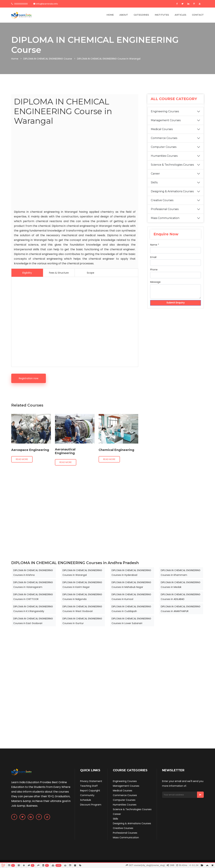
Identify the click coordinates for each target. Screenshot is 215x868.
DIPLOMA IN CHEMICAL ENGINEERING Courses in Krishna (33, 573)
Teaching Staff (89, 786)
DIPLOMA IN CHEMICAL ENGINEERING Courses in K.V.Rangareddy (33, 609)
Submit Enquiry (176, 303)
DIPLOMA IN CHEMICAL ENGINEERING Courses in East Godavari (33, 621)
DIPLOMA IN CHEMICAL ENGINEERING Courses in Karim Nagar (82, 585)
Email (153, 257)
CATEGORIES (141, 15)
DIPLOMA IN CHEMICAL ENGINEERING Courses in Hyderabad (131, 573)
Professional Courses (165, 209)
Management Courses (166, 120)
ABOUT (124, 15)
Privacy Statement (91, 781)
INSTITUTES (162, 15)
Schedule (86, 800)
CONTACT (198, 15)
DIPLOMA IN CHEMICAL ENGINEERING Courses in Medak (181, 585)
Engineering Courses (165, 111)
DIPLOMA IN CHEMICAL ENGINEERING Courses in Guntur (82, 621)
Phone (154, 270)
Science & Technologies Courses (172, 165)
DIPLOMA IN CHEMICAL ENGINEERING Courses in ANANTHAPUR (181, 609)
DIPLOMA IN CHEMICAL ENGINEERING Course (48, 59)
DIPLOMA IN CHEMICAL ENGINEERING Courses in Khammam (181, 573)
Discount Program (91, 805)
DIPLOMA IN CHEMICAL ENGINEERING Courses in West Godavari (82, 609)
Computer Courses (164, 147)
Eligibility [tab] (27, 273)
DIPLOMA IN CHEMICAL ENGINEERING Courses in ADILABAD (181, 597)
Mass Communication (165, 218)
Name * (155, 245)
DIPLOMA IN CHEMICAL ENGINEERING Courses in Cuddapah (131, 609)
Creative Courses (162, 200)
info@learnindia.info (46, 4)
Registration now (29, 378)
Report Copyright (90, 791)
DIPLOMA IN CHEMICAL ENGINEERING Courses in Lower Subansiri (131, 621)
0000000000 (19, 4)
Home (15, 59)
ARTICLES (180, 15)
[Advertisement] (75, 168)
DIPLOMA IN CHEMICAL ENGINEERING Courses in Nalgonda (82, 597)
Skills (154, 182)
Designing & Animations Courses (172, 191)
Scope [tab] (91, 273)
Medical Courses (162, 129)
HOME (110, 15)
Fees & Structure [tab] (59, 273)
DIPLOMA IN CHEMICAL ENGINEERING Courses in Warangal (82, 573)
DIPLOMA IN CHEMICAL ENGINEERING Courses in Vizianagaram (33, 585)
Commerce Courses (164, 138)
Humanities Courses (164, 156)
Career (155, 174)
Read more (22, 459)
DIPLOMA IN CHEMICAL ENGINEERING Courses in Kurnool (131, 597)
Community (87, 795)
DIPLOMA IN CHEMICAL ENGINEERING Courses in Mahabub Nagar (131, 585)
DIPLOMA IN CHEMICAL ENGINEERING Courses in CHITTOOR (33, 597)
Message (155, 282)
